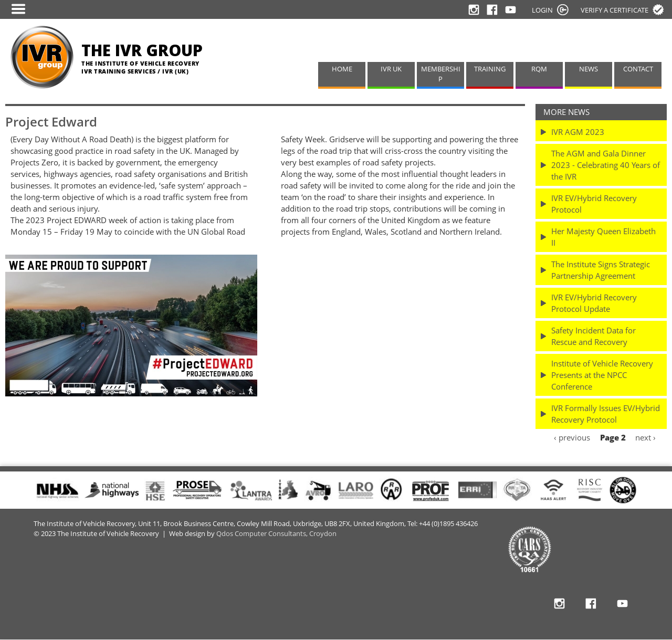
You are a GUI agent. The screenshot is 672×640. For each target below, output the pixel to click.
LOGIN (542, 10)
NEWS (589, 69)
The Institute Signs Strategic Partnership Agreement (601, 270)
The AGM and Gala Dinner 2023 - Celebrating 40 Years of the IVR (606, 165)
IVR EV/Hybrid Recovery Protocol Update (594, 303)
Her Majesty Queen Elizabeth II (603, 237)
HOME (342, 69)
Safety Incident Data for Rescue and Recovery (594, 336)
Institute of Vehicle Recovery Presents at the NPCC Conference (602, 375)
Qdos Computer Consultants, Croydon (276, 534)
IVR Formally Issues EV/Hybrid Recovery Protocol (606, 414)
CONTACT (638, 69)
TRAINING (490, 69)
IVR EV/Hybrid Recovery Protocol (594, 204)
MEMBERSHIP (441, 74)
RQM (539, 69)
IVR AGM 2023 (578, 132)
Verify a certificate (615, 10)
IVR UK (391, 69)
